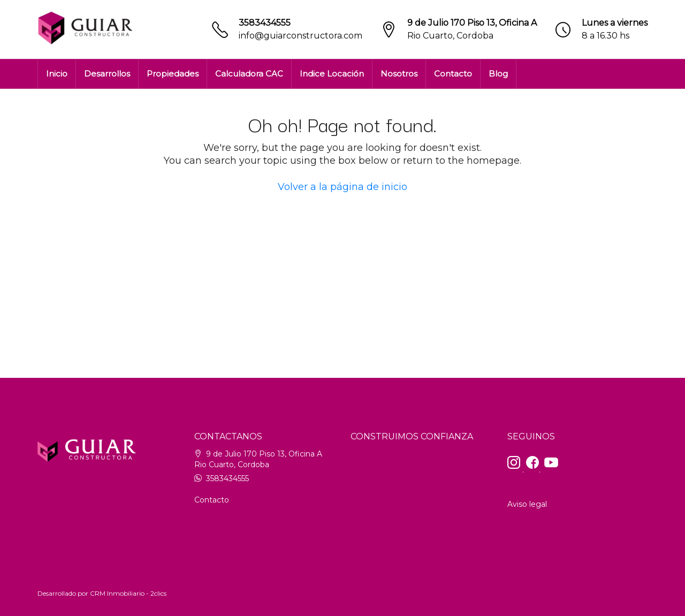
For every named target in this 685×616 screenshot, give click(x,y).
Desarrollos (107, 74)
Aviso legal (527, 504)
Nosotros (399, 74)
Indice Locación (332, 74)
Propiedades (173, 74)
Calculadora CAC (249, 74)
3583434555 (265, 23)
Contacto (453, 74)
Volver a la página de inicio (342, 187)
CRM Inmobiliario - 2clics (128, 593)
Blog (498, 74)
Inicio (57, 74)
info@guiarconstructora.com (300, 36)
